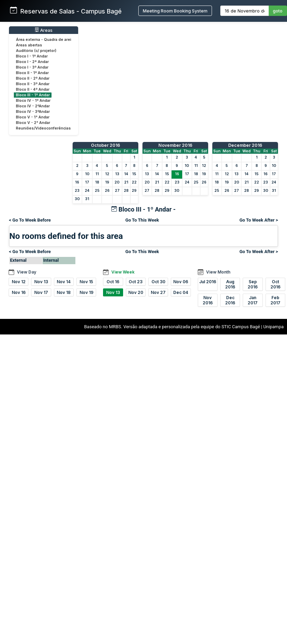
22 (134, 182)
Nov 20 (136, 292)
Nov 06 (181, 282)
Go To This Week (142, 220)
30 (77, 199)
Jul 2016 (208, 282)
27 (117, 191)
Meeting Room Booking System (175, 11)
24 (87, 191)
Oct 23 (136, 282)
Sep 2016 (253, 284)
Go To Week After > (259, 220)
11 (97, 174)
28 (126, 191)
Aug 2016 (230, 284)
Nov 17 (41, 292)
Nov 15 (86, 282)
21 (126, 182)
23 (77, 191)
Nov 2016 (208, 300)
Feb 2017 (275, 300)
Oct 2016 (275, 284)
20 (117, 182)
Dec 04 (181, 292)
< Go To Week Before (30, 220)
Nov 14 (64, 282)
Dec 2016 (230, 300)
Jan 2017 (253, 300)
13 (117, 174)
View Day (27, 272)
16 (77, 182)
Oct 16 (113, 282)
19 (107, 182)
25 (97, 191)
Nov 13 (41, 282)
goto (278, 11)
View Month (218, 272)
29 (134, 191)
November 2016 (175, 145)
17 (87, 182)
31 (87, 199)
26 (107, 191)
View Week (123, 272)
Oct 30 (158, 282)
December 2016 (245, 145)
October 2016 (105, 145)
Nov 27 (158, 292)
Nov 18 (64, 292)
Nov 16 (19, 292)
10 (87, 174)
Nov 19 (86, 292)
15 (134, 174)
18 (97, 182)
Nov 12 (19, 282)
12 (107, 174)
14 (126, 174)
